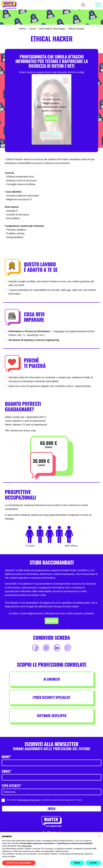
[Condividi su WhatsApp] (68, 648)
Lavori (32, 29)
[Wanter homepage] (9, 5)
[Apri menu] (98, 5)
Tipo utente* (12, 786)
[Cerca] (83, 5)
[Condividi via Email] (46, 648)
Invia (51, 808)
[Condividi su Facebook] (35, 648)
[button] (100, 836)
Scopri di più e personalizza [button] (19, 863)
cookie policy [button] (26, 846)
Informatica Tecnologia (52, 29)
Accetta (52, 118)
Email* (7, 771)
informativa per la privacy (29, 800)
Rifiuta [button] (77, 863)
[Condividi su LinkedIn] (57, 648)
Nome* (6, 757)
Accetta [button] (93, 863)
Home (22, 29)
